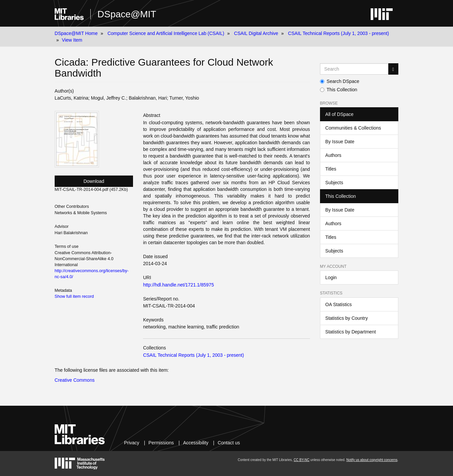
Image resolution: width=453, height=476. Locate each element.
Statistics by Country (347, 318)
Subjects (334, 183)
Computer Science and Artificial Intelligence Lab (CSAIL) (166, 33)
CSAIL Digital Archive (256, 33)
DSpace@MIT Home (76, 33)
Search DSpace (340, 81)
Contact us (229, 443)
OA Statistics (338, 304)
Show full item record (74, 296)
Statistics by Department (351, 332)
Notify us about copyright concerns (372, 460)
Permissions (161, 443)
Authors (333, 155)
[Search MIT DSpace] (354, 69)
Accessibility (196, 443)
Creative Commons (75, 380)
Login (331, 277)
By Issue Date (340, 142)
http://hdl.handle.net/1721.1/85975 (178, 285)
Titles (331, 169)
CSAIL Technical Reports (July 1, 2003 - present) (338, 33)
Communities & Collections (353, 128)
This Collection (339, 90)
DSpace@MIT (127, 14)
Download (94, 181)
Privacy (132, 443)
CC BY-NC (301, 460)
